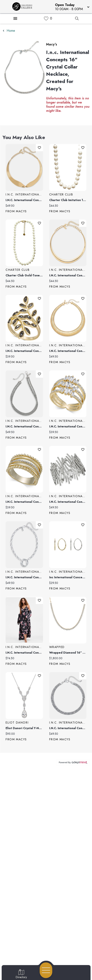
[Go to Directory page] (21, 974)
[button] (72, 7)
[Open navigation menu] (46, 970)
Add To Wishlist (39, 148)
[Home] (24, 7)
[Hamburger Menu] (15, 18)
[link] (46, 19)
